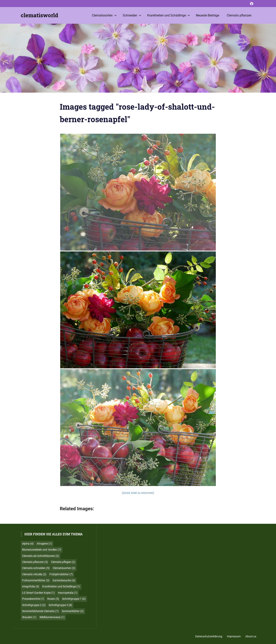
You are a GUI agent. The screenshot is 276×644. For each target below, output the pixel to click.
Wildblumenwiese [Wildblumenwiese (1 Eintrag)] (52, 617)
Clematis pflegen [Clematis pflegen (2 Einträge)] (63, 562)
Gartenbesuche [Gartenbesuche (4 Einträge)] (64, 580)
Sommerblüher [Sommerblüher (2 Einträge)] (73, 611)
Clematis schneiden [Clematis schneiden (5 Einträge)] (36, 568)
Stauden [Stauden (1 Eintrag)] (29, 617)
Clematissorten (104, 15)
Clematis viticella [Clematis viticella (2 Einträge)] (34, 574)
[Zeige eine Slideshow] (138, 493)
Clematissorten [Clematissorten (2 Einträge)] (64, 568)
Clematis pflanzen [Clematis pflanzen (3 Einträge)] (35, 562)
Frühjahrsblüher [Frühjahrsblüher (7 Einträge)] (61, 574)
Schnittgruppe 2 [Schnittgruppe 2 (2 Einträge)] (34, 605)
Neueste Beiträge (207, 15)
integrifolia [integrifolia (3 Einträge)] (31, 586)
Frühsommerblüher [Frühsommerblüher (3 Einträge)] (36, 580)
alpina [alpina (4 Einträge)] (28, 544)
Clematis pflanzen (239, 15)
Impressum (234, 636)
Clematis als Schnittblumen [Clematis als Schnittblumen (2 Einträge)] (41, 556)
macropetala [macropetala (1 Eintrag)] (68, 593)
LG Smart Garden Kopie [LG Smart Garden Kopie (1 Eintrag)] (38, 593)
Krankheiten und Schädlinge (169, 15)
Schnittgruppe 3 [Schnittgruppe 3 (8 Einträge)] (60, 605)
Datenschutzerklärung (209, 636)
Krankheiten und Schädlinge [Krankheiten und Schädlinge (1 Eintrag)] (61, 586)
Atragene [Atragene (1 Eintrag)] (44, 544)
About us (251, 636)
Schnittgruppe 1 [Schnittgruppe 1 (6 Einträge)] (74, 599)
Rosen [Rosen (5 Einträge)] (53, 599)
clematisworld (39, 15)
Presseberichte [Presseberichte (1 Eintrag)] (33, 599)
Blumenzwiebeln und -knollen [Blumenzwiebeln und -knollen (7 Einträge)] (42, 550)
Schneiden (132, 15)
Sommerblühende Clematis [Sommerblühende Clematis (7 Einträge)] (40, 611)
